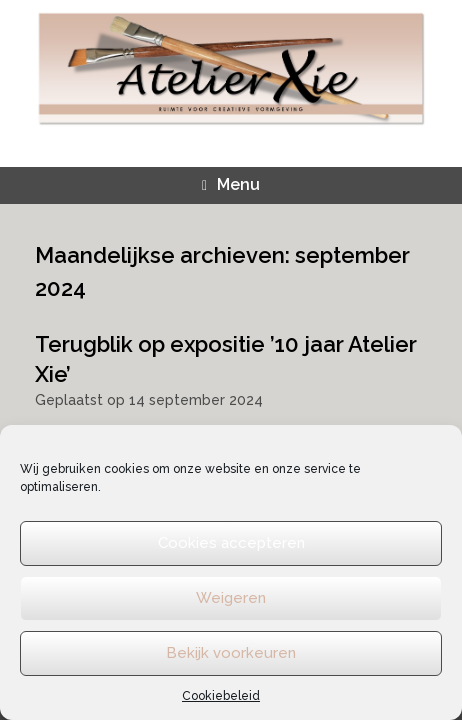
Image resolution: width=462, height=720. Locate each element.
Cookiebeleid (221, 696)
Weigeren (231, 598)
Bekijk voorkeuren (231, 653)
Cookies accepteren (231, 543)
